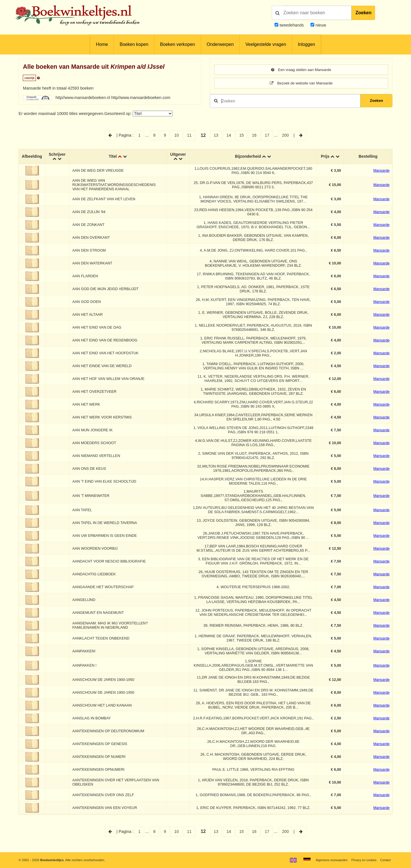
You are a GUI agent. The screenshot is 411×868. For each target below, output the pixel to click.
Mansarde (381, 172)
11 (189, 136)
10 (177, 136)
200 (285, 136)
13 (216, 136)
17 (267, 136)
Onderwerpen (220, 44)
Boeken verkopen (178, 44)
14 (229, 136)
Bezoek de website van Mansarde (301, 84)
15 (241, 136)
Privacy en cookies (362, 860)
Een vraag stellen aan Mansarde (301, 70)
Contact (385, 860)
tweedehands (292, 25)
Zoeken (363, 13)
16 (254, 136)
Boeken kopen (134, 44)
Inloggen (306, 44)
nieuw (320, 25)
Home (102, 44)
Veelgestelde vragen (266, 44)
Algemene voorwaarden (327, 860)
